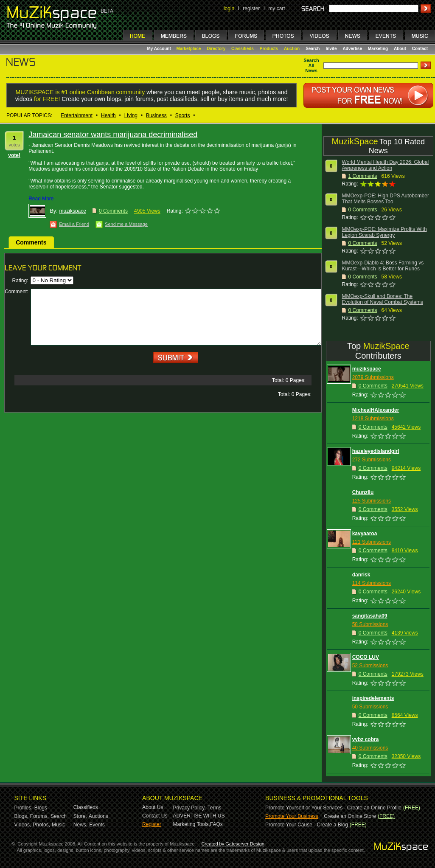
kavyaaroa (365, 534)
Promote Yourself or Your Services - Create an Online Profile (333, 808)
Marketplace (189, 49)
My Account (160, 49)
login (229, 8)
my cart (276, 8)
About (400, 49)
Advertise (352, 49)
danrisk (361, 575)
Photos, (41, 825)
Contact (420, 49)
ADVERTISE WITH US (199, 816)
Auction (292, 49)
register (251, 8)
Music (58, 825)
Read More (41, 199)
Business (156, 115)
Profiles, (24, 808)
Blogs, (21, 816)
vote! (14, 155)
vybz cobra (366, 739)
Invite (331, 49)
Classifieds (243, 49)
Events (97, 825)
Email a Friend (74, 224)
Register (152, 824)
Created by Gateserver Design (233, 844)
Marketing (378, 49)
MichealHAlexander (376, 410)
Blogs (41, 808)
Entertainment (77, 115)
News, (80, 825)
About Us (153, 807)
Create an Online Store (350, 816)
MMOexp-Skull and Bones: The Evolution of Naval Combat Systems (383, 299)
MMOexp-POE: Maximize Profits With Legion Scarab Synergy (384, 232)
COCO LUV (366, 657)
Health (108, 115)
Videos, (23, 825)
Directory (216, 49)
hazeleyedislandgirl (376, 451)
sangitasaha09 (370, 616)
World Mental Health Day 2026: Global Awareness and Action (386, 165)
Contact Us (155, 816)
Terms (215, 808)
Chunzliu (363, 492)
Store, (80, 816)
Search (313, 49)
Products (269, 49)
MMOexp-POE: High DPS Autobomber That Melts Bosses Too (386, 199)
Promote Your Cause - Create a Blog (307, 825)
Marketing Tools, (192, 824)
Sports (183, 115)
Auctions (98, 816)
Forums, (39, 816)
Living (131, 115)
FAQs (216, 824)
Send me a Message (126, 224)
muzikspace (73, 211)
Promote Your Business (292, 816)
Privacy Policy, (189, 808)
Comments (31, 242)
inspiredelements (373, 698)
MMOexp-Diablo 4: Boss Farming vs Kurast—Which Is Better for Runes (383, 266)
